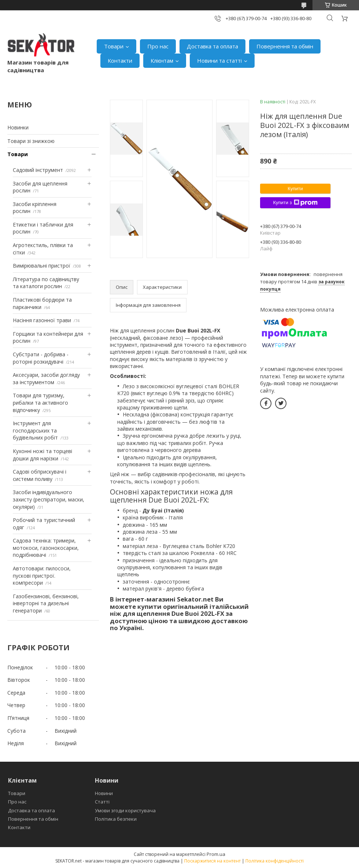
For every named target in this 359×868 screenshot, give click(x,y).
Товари (114, 46)
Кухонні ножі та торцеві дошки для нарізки (42, 455)
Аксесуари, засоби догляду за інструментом (46, 378)
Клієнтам (162, 60)
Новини (104, 793)
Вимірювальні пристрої (42, 266)
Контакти (120, 60)
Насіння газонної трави (42, 320)
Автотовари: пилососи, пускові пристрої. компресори (42, 575)
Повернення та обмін (285, 46)
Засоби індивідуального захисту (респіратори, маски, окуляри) (49, 499)
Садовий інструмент (38, 170)
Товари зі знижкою (31, 141)
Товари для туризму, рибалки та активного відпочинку (40, 402)
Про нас (158, 46)
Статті (102, 802)
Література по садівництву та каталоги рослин (46, 283)
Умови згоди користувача (125, 810)
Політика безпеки (116, 819)
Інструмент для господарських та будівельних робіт (35, 430)
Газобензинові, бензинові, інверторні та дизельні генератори (46, 603)
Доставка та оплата (212, 46)
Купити (295, 189)
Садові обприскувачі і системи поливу (40, 475)
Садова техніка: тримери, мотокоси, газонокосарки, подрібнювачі (46, 548)
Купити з (295, 203)
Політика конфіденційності (275, 861)
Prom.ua (216, 854)
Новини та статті (219, 60)
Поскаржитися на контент (212, 861)
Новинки (18, 127)
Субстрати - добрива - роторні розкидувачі (41, 358)
